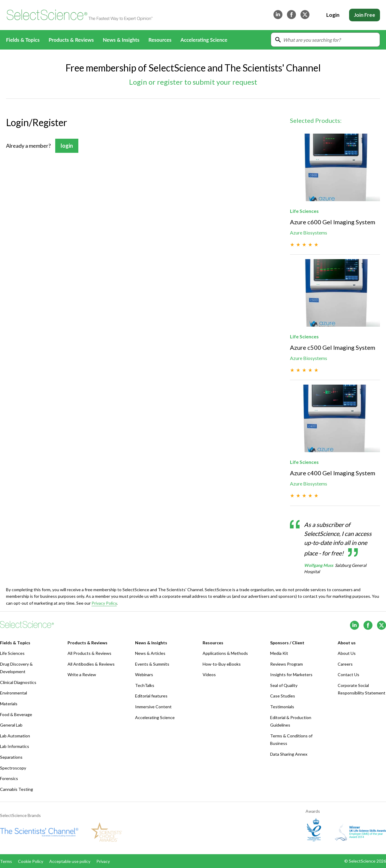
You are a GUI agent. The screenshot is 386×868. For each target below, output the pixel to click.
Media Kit (279, 653)
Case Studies (283, 696)
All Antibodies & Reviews (91, 664)
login (67, 146)
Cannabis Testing (17, 789)
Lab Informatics (15, 746)
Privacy (103, 861)
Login (333, 15)
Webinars (144, 674)
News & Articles (150, 653)
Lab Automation (15, 736)
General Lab (11, 725)
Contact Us (348, 674)
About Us (347, 653)
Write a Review (82, 674)
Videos (209, 674)
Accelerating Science (204, 40)
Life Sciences (12, 653)
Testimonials (282, 707)
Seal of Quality (284, 685)
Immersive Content (153, 707)
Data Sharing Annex (289, 754)
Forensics (9, 778)
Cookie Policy (31, 861)
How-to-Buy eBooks (222, 664)
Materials (9, 704)
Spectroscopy (13, 768)
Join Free (365, 15)
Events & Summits (152, 664)
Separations (11, 757)
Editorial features (151, 696)
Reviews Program (286, 664)
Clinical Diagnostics (18, 682)
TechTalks (145, 685)
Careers (345, 664)
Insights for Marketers (291, 674)
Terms (6, 861)
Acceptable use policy (70, 861)
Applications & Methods (225, 653)
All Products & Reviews (89, 653)
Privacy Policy (104, 603)
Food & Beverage (16, 714)
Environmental (14, 693)
